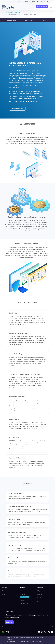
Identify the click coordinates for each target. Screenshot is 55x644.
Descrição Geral (11, 20)
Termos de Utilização (25, 642)
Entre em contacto (42, 7)
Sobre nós (23, 591)
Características (29, 20)
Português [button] (40, 2)
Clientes (22, 600)
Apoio (33, 1)
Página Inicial (10, 12)
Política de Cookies (37, 642)
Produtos (18, 12)
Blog (39, 591)
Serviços (5, 594)
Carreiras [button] (26, 1)
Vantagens (46, 20)
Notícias (40, 594)
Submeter (9, 622)
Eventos (20, 1)
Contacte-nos (24, 604)
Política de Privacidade (12, 642)
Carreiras (25, 596)
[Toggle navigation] (51, 7)
